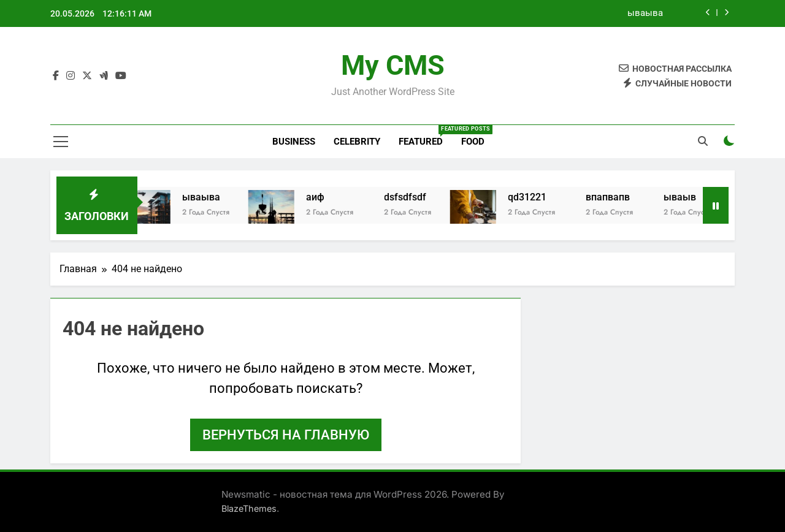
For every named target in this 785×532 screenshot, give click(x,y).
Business (294, 142)
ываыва (645, 13)
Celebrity (357, 142)
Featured (425, 136)
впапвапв (617, 197)
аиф (324, 197)
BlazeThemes (249, 508)
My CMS (393, 65)
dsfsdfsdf (414, 197)
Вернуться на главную (286, 435)
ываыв (689, 197)
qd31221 (536, 197)
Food (473, 142)
